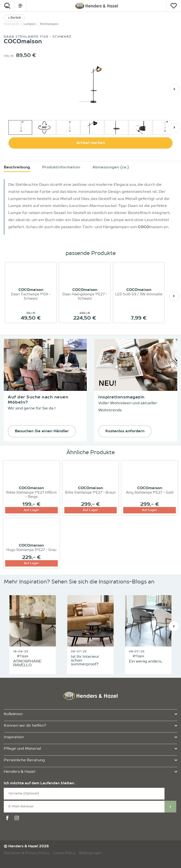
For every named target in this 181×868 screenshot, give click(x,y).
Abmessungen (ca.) (111, 167)
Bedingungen (90, 853)
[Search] (7, 6)
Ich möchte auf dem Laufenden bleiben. (39, 783)
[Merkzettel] (174, 6)
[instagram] (17, 818)
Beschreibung (17, 167)
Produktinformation (61, 167)
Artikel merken (91, 143)
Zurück (14, 18)
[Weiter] (174, 89)
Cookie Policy (64, 853)
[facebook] (8, 818)
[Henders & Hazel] (96, 6)
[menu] (21, 6)
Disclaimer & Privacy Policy (26, 853)
